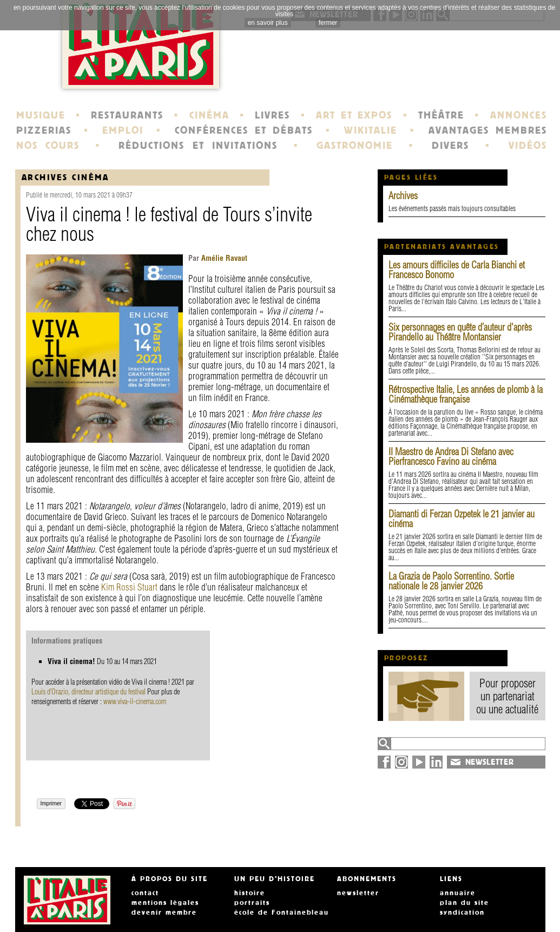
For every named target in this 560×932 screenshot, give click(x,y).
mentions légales (165, 903)
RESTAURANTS (127, 115)
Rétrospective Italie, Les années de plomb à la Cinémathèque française (466, 394)
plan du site (465, 903)
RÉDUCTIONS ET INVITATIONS (198, 146)
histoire (250, 893)
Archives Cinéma (65, 177)
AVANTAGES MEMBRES (488, 130)
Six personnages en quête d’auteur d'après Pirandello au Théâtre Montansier (460, 332)
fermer (328, 23)
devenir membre (164, 913)
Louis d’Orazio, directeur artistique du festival (88, 692)
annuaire (458, 893)
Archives (403, 196)
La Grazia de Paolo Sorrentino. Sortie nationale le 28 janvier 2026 (451, 581)
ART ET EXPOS (354, 115)
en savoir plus (268, 23)
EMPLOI (123, 130)
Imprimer (51, 803)
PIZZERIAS (44, 130)
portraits (252, 903)
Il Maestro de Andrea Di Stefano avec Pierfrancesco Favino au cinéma (451, 457)
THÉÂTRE (441, 115)
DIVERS (450, 146)
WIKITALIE (371, 130)
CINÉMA (209, 115)
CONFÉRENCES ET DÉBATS (244, 130)
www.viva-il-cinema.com (135, 701)
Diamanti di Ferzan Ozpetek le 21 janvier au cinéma (462, 519)
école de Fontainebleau (282, 913)
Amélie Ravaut (223, 258)
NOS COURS (48, 146)
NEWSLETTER (490, 762)
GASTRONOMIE (355, 146)
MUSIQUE (41, 115)
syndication (462, 913)
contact (145, 893)
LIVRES (272, 115)
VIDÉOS (528, 146)
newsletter (358, 893)
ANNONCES (519, 115)
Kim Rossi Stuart (129, 587)
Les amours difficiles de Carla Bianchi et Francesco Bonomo (457, 270)
